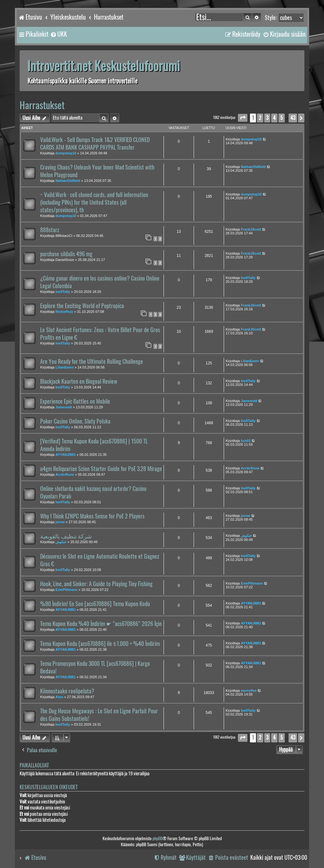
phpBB (158, 838)
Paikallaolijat (34, 765)
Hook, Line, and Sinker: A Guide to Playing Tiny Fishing (96, 584)
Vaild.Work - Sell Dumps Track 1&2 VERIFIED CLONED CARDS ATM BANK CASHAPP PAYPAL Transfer (95, 144)
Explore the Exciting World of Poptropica (82, 306)
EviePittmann (66, 590)
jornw (60, 522)
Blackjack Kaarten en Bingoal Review (79, 381)
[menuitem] (59, 34)
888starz (50, 230)
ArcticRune (65, 474)
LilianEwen (64, 367)
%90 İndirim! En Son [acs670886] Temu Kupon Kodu (95, 604)
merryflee (249, 691)
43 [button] (293, 118)
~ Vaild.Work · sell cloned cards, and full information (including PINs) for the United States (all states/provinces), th (94, 202)
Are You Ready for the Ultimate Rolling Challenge (92, 362)
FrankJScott (251, 229)
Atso (59, 697)
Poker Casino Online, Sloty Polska (75, 421)
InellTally (63, 292)
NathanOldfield (68, 181)
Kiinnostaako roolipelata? (67, 691)
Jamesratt (64, 407)
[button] (243, 118)
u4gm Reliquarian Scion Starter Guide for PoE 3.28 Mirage (101, 469)
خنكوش (61, 542)
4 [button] (274, 118)
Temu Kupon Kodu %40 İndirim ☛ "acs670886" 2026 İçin (101, 624)
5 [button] (282, 118)
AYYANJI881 (65, 455)
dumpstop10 (66, 153)
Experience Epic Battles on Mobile (75, 401)
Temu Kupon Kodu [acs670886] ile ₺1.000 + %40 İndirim (100, 644)
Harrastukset (42, 105)
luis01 (246, 441)
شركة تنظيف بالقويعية (66, 536)
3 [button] (267, 118)
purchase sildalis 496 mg (66, 254)
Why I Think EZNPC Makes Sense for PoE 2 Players (92, 516)
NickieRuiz (64, 312)
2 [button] (260, 118)
